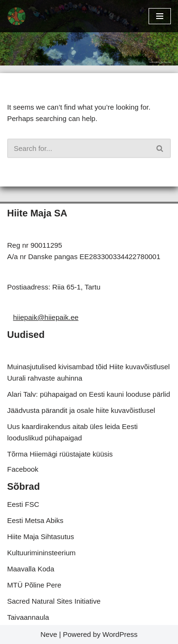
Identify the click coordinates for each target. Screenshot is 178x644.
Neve (49, 634)
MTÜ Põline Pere (34, 585)
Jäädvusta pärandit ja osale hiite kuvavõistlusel (81, 410)
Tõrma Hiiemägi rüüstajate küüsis (60, 454)
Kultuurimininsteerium (41, 553)
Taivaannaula (28, 617)
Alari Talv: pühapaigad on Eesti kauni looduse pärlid (89, 394)
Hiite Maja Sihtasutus (41, 537)
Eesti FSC (23, 504)
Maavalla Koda (31, 569)
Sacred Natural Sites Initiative (54, 601)
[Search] (78, 148)
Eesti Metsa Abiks (35, 520)
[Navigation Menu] (160, 16)
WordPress (120, 634)
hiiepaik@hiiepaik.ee (46, 317)
